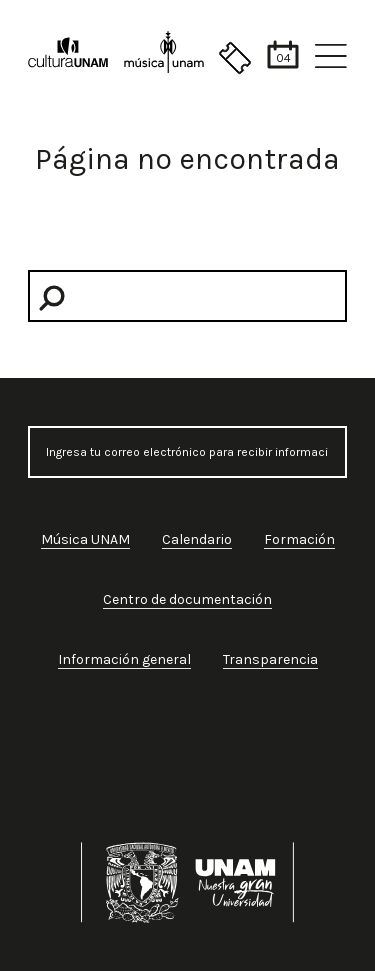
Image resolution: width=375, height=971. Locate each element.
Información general (124, 659)
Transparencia (270, 659)
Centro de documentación (187, 599)
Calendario (197, 539)
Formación (299, 539)
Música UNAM (85, 539)
